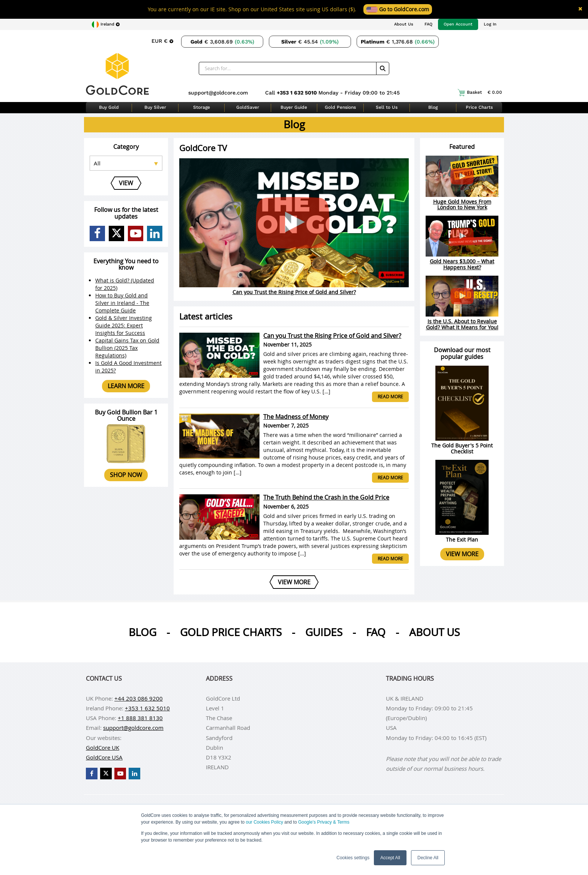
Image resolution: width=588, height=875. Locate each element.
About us (434, 632)
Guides (324, 632)
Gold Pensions (340, 107)
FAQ (428, 24)
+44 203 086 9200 (139, 698)
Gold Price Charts (231, 632)
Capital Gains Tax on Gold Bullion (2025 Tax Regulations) (127, 348)
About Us (404, 24)
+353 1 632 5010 (298, 93)
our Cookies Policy (265, 822)
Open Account (458, 24)
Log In (490, 24)
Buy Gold (109, 107)
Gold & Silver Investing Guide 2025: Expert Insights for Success (124, 325)
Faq (376, 632)
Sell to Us (387, 107)
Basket (480, 93)
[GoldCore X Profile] (116, 233)
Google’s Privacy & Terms (324, 822)
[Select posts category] (126, 163)
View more (462, 554)
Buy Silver (155, 107)
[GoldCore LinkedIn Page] (155, 233)
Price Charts (479, 107)
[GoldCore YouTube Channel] (136, 233)
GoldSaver (248, 107)
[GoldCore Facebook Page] (97, 233)
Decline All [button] (428, 858)
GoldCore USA (104, 757)
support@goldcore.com (218, 93)
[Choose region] (106, 24)
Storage (202, 107)
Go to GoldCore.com (398, 9)
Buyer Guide (294, 107)
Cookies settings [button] (353, 858)
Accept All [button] (390, 858)
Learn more (126, 386)
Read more (390, 396)
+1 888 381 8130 (140, 718)
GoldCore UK (103, 747)
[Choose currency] (162, 41)
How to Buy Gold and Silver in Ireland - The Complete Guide (122, 303)
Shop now (126, 475)
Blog (433, 107)
